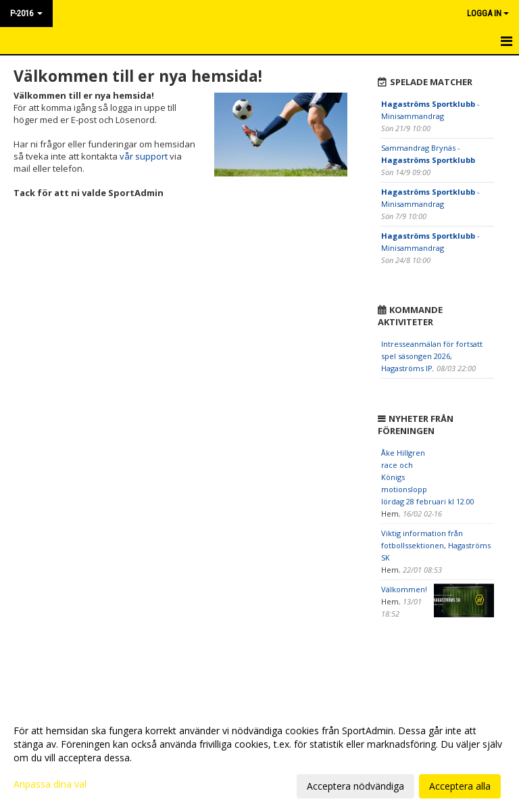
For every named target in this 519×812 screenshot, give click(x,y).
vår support (144, 156)
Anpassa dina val (50, 784)
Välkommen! (404, 589)
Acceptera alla (460, 786)
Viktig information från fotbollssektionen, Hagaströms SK (436, 545)
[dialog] (259, 758)
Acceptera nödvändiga (355, 786)
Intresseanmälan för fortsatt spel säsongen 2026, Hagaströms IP (432, 356)
